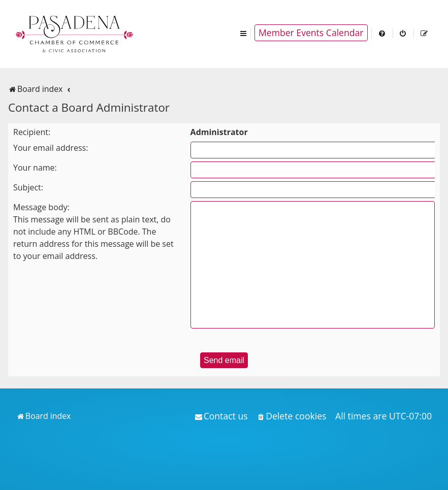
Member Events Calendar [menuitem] (311, 32)
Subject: (28, 187)
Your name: (35, 168)
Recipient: (32, 132)
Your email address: (51, 148)
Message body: (41, 207)
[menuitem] (382, 33)
